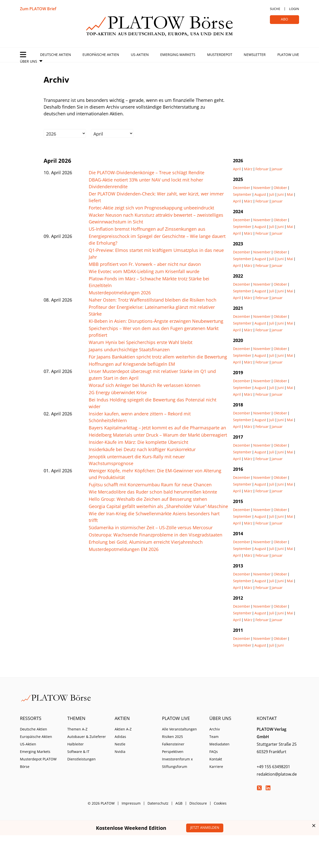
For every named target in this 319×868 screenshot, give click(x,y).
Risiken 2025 (172, 737)
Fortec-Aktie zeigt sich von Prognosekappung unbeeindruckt (151, 208)
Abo (284, 19)
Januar (277, 169)
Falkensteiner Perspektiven (173, 748)
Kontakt (216, 759)
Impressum (131, 803)
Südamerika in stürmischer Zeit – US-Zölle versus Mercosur (151, 527)
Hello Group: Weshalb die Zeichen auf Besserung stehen (148, 499)
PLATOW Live (288, 55)
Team (214, 737)
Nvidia (120, 752)
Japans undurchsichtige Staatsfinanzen (129, 349)
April (237, 169)
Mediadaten (219, 744)
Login (294, 9)
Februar (262, 169)
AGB (179, 803)
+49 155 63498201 (273, 767)
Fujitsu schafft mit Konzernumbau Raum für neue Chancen (150, 485)
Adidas (120, 737)
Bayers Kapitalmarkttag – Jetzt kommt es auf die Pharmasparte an (157, 428)
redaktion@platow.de (277, 774)
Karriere (216, 767)
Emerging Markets (178, 55)
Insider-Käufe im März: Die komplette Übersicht (138, 442)
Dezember (242, 188)
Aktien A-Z (123, 729)
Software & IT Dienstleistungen (81, 755)
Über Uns (29, 61)
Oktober (280, 188)
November (262, 188)
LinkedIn (268, 788)
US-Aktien (140, 55)
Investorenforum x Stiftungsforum (177, 763)
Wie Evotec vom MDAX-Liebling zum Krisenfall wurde (144, 271)
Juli (272, 194)
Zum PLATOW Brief (38, 9)
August (260, 194)
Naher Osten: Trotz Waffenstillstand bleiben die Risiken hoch (153, 300)
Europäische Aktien (101, 55)
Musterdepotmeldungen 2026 (120, 293)
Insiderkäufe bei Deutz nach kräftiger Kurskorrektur (142, 449)
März (248, 169)
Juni (281, 194)
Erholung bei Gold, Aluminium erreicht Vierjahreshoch (146, 542)
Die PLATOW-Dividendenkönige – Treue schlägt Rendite (147, 173)
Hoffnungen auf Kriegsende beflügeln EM (132, 364)
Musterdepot (220, 55)
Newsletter (255, 55)
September (242, 194)
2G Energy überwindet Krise (118, 392)
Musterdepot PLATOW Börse (38, 763)
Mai (290, 194)
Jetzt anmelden (205, 827)
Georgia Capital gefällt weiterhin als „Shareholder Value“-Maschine (158, 506)
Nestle (120, 744)
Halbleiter (76, 744)
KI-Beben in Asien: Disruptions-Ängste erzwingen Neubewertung (156, 321)
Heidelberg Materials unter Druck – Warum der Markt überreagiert (158, 435)
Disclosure (198, 803)
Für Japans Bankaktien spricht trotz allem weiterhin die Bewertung (158, 357)
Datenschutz (158, 803)
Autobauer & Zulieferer (87, 737)
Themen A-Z (77, 729)
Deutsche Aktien (56, 55)
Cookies (220, 803)
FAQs (214, 752)
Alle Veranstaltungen (179, 729)
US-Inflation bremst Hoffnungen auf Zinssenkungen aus (147, 229)
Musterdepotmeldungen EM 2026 (124, 549)
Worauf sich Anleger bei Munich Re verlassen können (145, 385)
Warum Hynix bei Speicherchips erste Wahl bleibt (141, 342)
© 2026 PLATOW (101, 803)
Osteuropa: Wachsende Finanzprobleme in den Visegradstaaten (156, 535)
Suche (275, 9)
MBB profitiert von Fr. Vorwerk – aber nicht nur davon (145, 264)
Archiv (215, 729)
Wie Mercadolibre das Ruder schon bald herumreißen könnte (153, 492)
